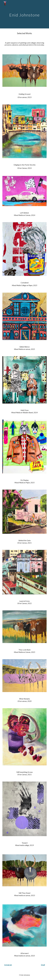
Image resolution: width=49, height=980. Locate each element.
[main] (25, 14)
